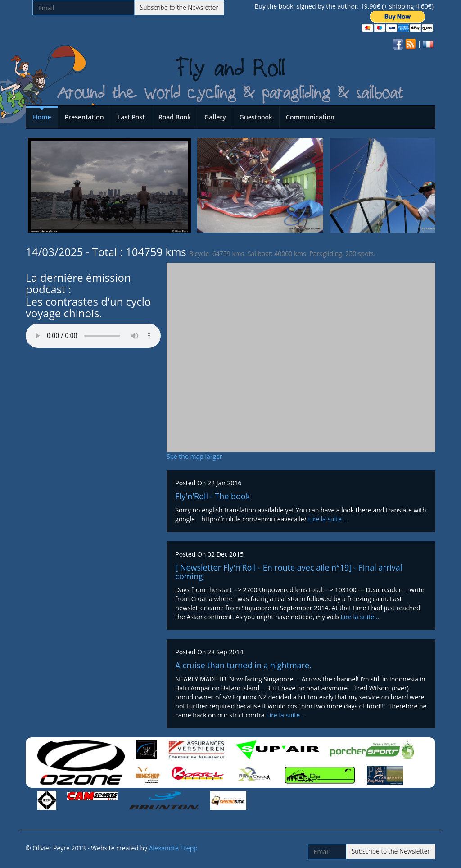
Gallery (215, 117)
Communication (310, 117)
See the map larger (194, 456)
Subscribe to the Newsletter (179, 7)
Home (42, 117)
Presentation (84, 117)
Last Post (131, 117)
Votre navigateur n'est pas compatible (93, 336)
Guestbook (256, 117)
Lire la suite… (327, 519)
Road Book (175, 117)
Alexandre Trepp (173, 848)
